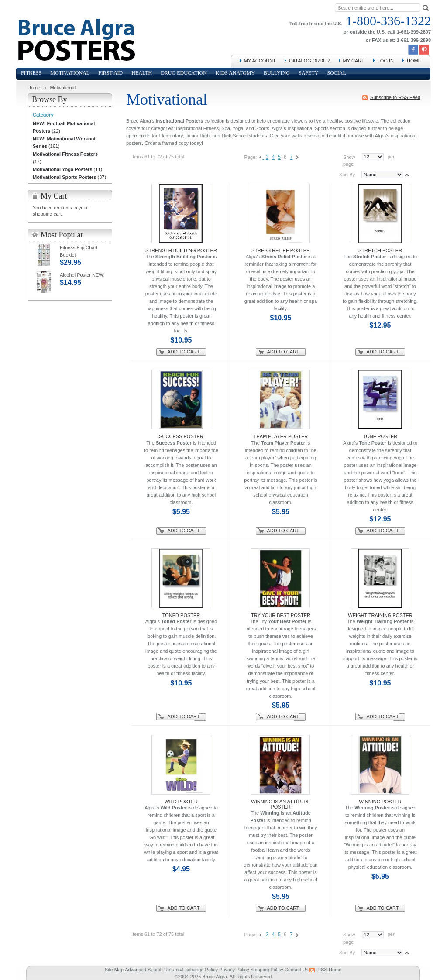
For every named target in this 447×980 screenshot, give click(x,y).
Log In (386, 61)
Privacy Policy (234, 970)
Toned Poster (181, 615)
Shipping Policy (267, 970)
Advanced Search (144, 970)
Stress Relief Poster (281, 250)
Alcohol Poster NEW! (82, 275)
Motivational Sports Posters (64, 177)
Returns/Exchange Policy (191, 970)
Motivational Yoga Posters (63, 169)
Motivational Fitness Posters (65, 154)
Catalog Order (309, 61)
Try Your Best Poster (281, 615)
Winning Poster (380, 802)
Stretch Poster (380, 250)
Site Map (114, 970)
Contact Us (296, 970)
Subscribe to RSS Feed (395, 97)
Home (414, 61)
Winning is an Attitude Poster (280, 804)
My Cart (354, 61)
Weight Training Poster (380, 615)
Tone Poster (380, 436)
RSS (322, 970)
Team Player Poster (281, 436)
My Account (260, 61)
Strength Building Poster (181, 250)
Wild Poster (181, 802)
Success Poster (181, 436)
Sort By (347, 175)
